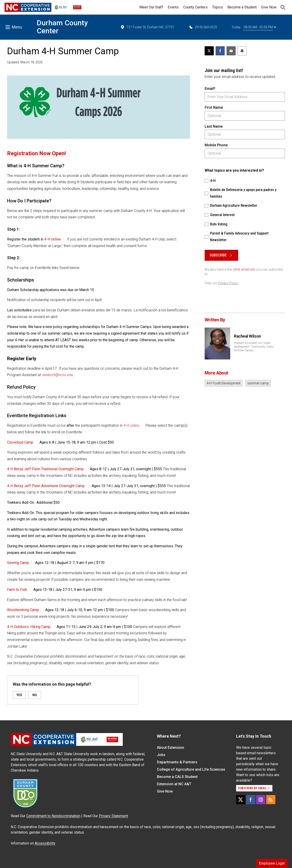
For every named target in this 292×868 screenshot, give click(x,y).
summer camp (258, 383)
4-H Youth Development (224, 383)
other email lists (244, 269)
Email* (210, 89)
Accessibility (45, 843)
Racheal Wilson (247, 336)
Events (173, 7)
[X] (241, 800)
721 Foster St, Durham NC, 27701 (147, 27)
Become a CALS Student (177, 777)
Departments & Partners (177, 762)
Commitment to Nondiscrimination (53, 816)
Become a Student (242, 7)
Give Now (269, 7)
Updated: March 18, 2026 (25, 62)
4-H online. (132, 425)
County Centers (195, 7)
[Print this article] (242, 51)
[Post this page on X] (209, 51)
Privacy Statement (113, 816)
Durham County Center (62, 27)
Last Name (214, 126)
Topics (218, 7)
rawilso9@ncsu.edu (57, 375)
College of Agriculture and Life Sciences (191, 769)
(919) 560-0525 (203, 27)
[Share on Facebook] (220, 51)
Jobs (161, 755)
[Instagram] (261, 800)
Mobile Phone (216, 145)
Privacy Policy (228, 283)
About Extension (171, 748)
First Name (214, 107)
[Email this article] (231, 51)
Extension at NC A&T (174, 784)
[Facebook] (251, 800)
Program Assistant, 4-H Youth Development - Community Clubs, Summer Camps (254, 347)
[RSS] (271, 800)
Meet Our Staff (151, 7)
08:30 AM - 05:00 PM (260, 27)
